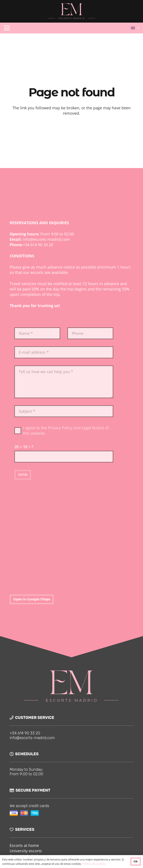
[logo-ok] (72, 11)
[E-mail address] (77, 352)
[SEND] (36, 475)
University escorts (26, 851)
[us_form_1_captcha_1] (77, 457)
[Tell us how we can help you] (77, 382)
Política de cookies (94, 864)
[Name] (50, 333)
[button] (7, 28)
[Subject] (77, 411)
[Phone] (103, 333)
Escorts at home (24, 845)
